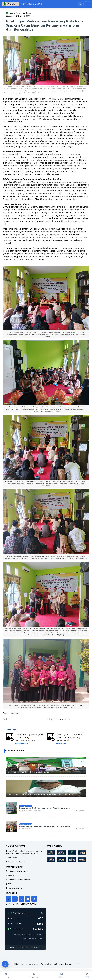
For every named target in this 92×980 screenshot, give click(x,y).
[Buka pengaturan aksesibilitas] (5, 964)
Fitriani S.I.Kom (25, 829)
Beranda (11, 875)
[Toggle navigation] (87, 4)
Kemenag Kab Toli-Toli (26, 806)
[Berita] (61, 976)
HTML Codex (78, 963)
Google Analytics (33, 947)
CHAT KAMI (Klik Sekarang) (18, 871)
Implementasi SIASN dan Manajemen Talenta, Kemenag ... (45, 808)
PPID (9, 884)
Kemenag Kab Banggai (26, 824)
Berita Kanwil (61, 744)
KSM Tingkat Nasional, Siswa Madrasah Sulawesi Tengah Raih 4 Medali (70, 738)
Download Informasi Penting (19, 880)
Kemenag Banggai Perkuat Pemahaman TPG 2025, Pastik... (45, 826)
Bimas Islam (15, 713)
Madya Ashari (21, 13)
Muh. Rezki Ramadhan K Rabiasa (30, 810)
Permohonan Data (15, 888)
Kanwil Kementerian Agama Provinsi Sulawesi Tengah (47, 964)
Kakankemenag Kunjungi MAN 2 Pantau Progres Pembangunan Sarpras (30, 738)
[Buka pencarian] (80, 4)
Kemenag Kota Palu (22, 744)
